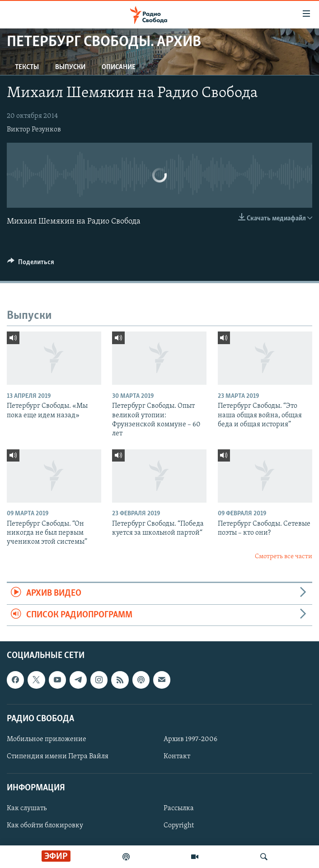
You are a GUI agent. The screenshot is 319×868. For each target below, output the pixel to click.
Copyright (179, 826)
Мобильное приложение (47, 739)
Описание (119, 67)
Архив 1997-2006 (190, 739)
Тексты (27, 67)
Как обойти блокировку (45, 826)
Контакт (177, 756)
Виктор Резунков (34, 130)
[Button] (31, 264)
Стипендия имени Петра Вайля (58, 756)
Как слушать (27, 808)
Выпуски (70, 67)
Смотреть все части (284, 557)
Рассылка (179, 808)
